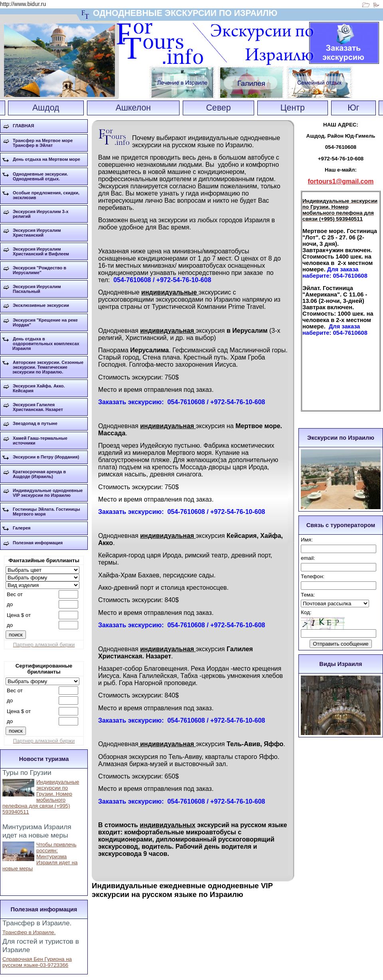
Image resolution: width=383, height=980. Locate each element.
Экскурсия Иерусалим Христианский (37, 233)
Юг (353, 108)
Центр (293, 108)
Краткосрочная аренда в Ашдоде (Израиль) (39, 474)
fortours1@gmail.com (341, 181)
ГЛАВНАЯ (23, 126)
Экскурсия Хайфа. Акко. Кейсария (39, 388)
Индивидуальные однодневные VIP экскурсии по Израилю (48, 493)
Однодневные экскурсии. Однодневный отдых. (40, 176)
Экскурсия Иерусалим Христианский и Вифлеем (41, 251)
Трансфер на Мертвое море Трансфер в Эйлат (43, 143)
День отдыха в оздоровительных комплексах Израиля (46, 344)
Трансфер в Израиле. (29, 932)
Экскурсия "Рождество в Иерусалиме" (39, 270)
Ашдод (46, 108)
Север (218, 108)
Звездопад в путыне (35, 423)
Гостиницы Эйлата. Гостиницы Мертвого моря (46, 512)
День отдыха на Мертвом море (46, 159)
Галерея (22, 528)
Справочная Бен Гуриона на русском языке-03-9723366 (37, 962)
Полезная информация (38, 543)
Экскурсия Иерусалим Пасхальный (37, 289)
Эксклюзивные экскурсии (41, 305)
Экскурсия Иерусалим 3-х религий (41, 214)
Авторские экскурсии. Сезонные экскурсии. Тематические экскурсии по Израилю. (48, 367)
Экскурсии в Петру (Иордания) (46, 457)
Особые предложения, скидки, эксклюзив (46, 195)
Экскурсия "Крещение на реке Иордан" (45, 322)
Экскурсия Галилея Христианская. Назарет (38, 407)
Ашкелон (133, 108)
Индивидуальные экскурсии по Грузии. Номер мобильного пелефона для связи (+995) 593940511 (41, 797)
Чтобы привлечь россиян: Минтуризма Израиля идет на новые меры (40, 857)
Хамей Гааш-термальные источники (40, 441)
